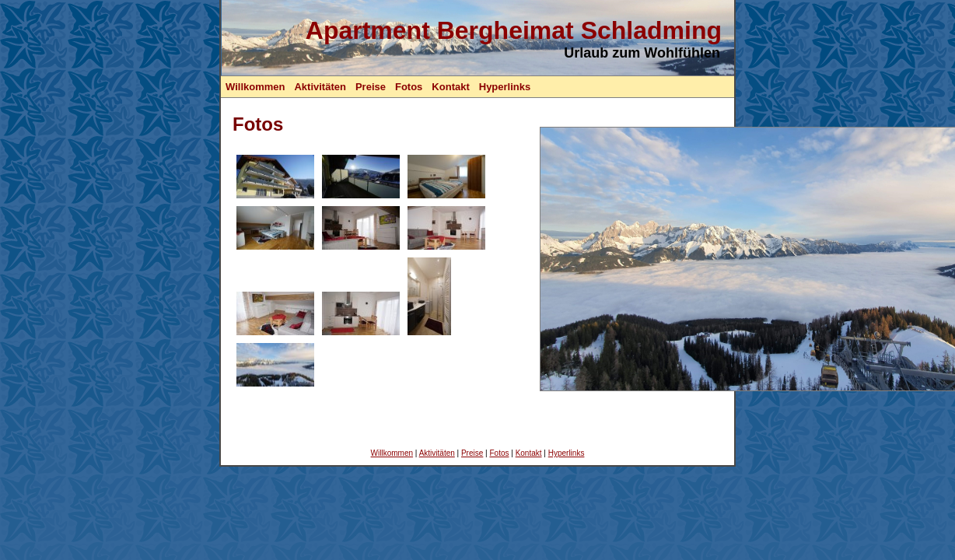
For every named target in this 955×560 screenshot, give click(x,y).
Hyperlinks (505, 87)
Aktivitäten (320, 87)
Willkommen (255, 87)
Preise (371, 87)
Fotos (409, 87)
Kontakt (450, 87)
